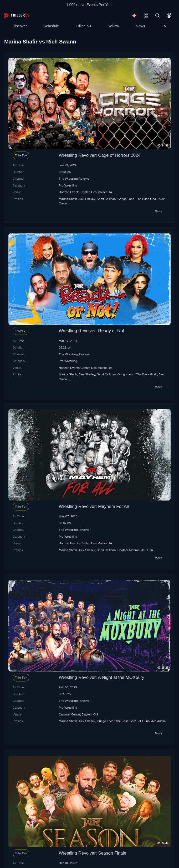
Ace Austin (158, 721)
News (140, 26)
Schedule (51, 26)
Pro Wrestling (68, 185)
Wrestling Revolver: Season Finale (93, 853)
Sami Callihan (106, 199)
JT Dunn (147, 550)
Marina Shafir (68, 199)
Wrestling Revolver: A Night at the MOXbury (102, 677)
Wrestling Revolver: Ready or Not (92, 331)
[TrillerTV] (17, 15)
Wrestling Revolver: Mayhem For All (94, 506)
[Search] (157, 16)
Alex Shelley (87, 199)
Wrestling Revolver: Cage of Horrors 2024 (100, 155)
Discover (20, 26)
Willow (114, 26)
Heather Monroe (129, 550)
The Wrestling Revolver (75, 178)
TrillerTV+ (84, 26)
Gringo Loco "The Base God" (137, 199)
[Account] (169, 16)
